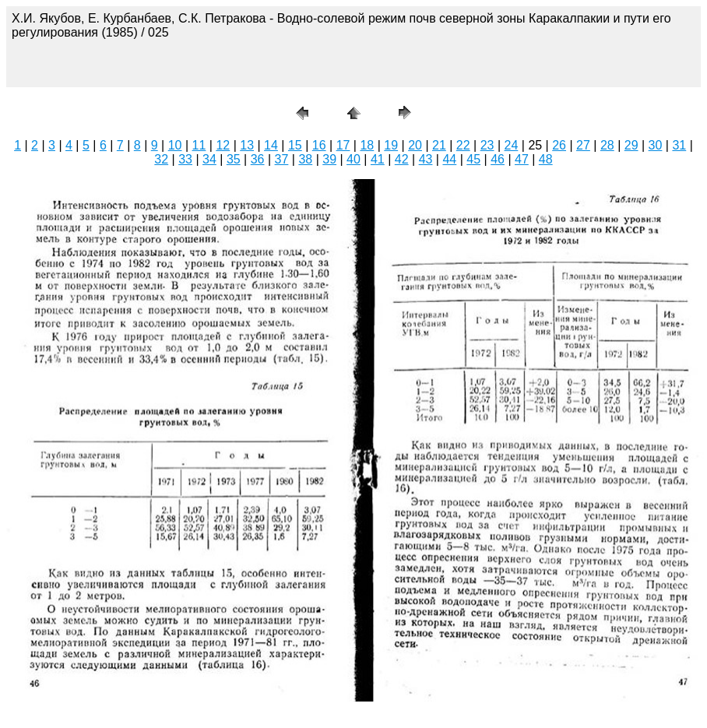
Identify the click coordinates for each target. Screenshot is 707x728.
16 (319, 145)
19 (391, 145)
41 (378, 159)
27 (583, 145)
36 (258, 159)
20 (415, 145)
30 (656, 145)
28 (607, 145)
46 (498, 159)
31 (679, 145)
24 (512, 145)
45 (473, 159)
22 (463, 145)
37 (282, 159)
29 (631, 145)
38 (305, 159)
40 (353, 159)
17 (343, 145)
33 (185, 159)
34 (209, 159)
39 (329, 159)
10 (175, 145)
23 (487, 145)
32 (161, 159)
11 (199, 145)
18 (367, 145)
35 (234, 159)
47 (522, 159)
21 (439, 145)
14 (271, 145)
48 (546, 159)
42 (402, 159)
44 (449, 159)
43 (426, 159)
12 (223, 145)
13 (247, 145)
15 (295, 145)
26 (559, 145)
